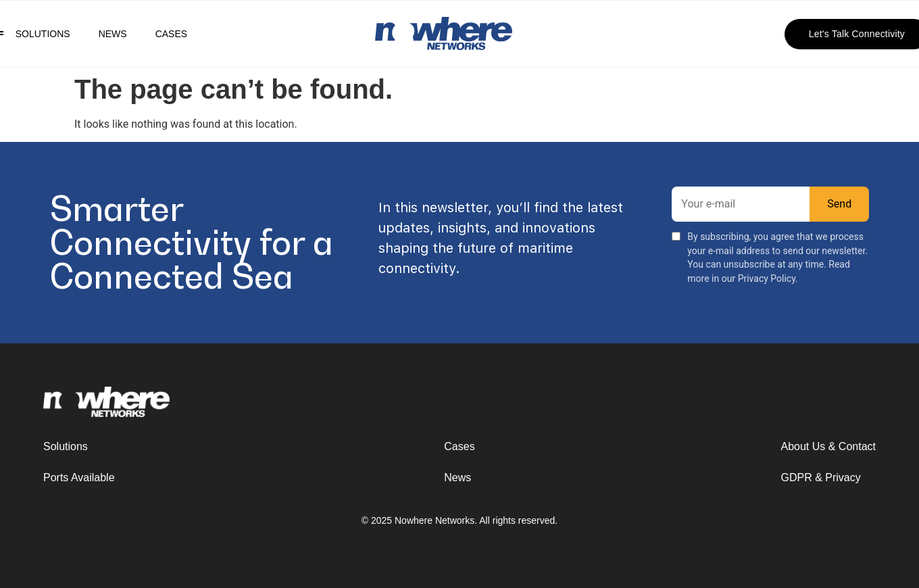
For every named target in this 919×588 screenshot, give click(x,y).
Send (839, 204)
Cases (171, 34)
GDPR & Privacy (820, 477)
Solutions (43, 34)
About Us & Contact (828, 446)
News (113, 34)
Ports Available (79, 477)
